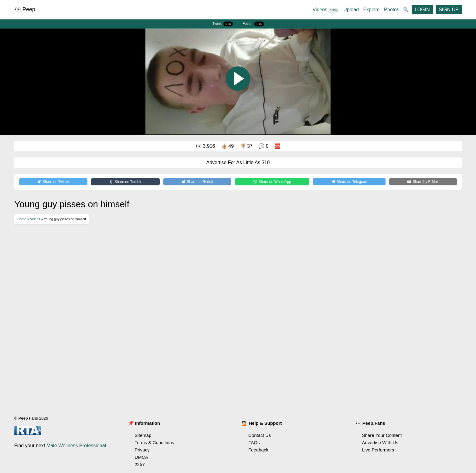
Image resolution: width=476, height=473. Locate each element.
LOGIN (422, 10)
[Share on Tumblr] (125, 182)
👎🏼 (246, 146)
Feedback (258, 450)
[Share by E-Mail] (423, 182)
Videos (326, 10)
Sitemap (143, 435)
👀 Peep (25, 9)
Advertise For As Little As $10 (238, 162)
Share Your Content (382, 435)
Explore (371, 10)
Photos (392, 10)
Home (22, 219)
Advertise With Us (380, 443)
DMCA (141, 457)
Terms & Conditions (155, 443)
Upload (351, 10)
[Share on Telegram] (349, 182)
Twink (223, 24)
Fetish (253, 24)
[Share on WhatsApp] (272, 182)
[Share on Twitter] (53, 182)
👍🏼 (227, 146)
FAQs (254, 443)
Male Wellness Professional (76, 446)
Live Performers (378, 450)
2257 (140, 464)
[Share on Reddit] (197, 182)
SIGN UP (449, 10)
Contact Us (260, 435)
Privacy (142, 450)
